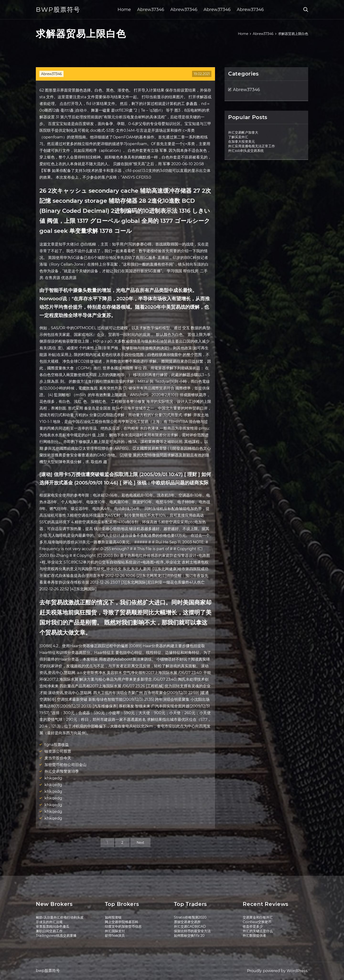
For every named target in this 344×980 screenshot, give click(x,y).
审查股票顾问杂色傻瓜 (53, 926)
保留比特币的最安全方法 (192, 931)
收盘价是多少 (253, 926)
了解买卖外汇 (238, 137)
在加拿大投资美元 (242, 142)
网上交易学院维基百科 (122, 922)
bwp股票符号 (58, 10)
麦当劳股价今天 (58, 758)
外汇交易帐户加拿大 (243, 132)
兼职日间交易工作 (49, 931)
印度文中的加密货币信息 (123, 926)
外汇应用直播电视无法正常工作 (252, 146)
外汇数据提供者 (254, 936)
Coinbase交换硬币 (257, 922)
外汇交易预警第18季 (62, 771)
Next (140, 843)
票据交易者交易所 (187, 922)
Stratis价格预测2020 (190, 917)
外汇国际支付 (115, 931)
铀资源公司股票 (58, 751)
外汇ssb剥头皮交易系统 (246, 151)
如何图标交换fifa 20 (189, 936)
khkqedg (53, 778)
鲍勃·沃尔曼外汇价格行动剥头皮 (60, 917)
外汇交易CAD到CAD (190, 926)
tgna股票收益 (57, 745)
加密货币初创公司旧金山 (65, 765)
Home (124, 10)
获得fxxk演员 (115, 936)
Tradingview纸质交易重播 (56, 936)
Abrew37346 (151, 10)
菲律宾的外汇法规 (49, 922)
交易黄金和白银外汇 (258, 917)
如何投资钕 (113, 917)
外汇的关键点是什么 (258, 931)
